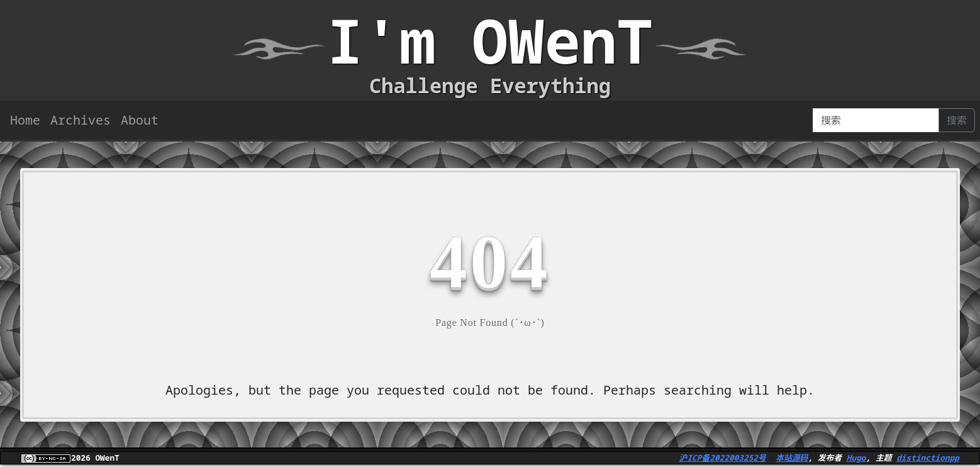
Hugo (856, 458)
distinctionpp (928, 458)
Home (25, 120)
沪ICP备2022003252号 (723, 458)
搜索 (957, 120)
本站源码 (792, 458)
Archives (81, 120)
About (140, 120)
